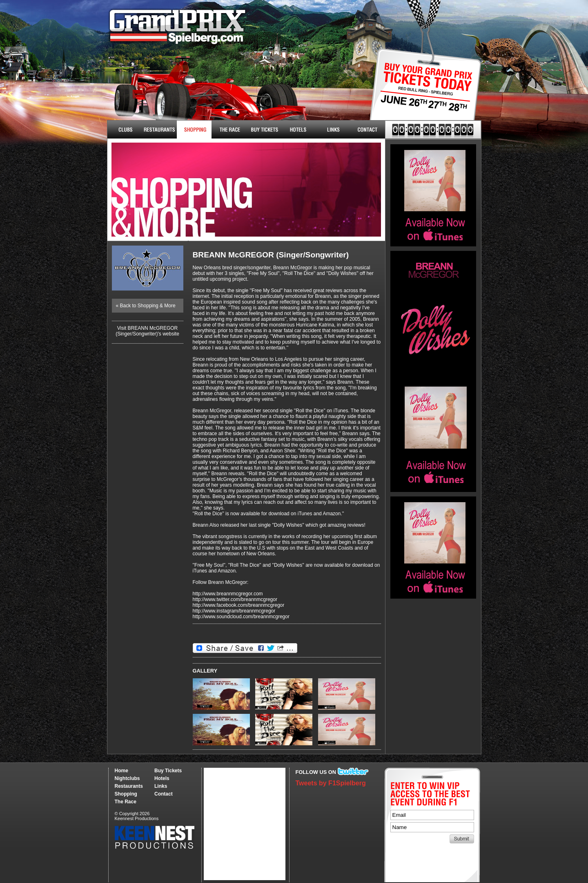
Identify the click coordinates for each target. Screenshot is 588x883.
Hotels (298, 130)
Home (121, 771)
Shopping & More (194, 130)
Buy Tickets (422, 93)
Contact (368, 130)
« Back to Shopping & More (146, 306)
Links (333, 130)
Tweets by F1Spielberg (331, 783)
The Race (229, 130)
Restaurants (159, 130)
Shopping (126, 794)
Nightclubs (125, 130)
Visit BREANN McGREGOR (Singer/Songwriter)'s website (147, 331)
